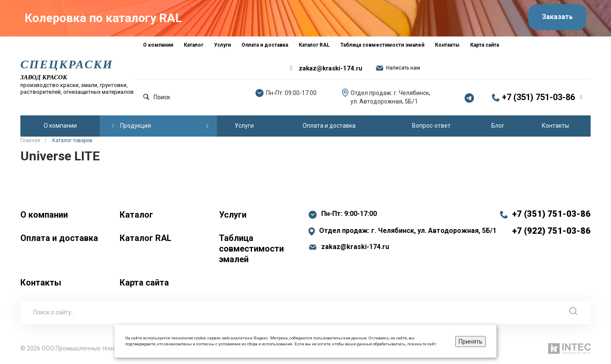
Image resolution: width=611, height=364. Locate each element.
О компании (44, 214)
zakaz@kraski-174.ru (331, 68)
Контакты (41, 282)
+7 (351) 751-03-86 (538, 97)
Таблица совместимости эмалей (251, 248)
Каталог (136, 214)
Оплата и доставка (59, 238)
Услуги (233, 214)
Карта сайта (144, 282)
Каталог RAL (146, 238)
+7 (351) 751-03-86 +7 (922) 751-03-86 (551, 222)
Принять (471, 342)
